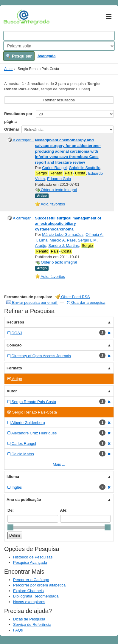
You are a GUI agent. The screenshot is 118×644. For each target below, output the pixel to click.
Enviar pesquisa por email (32, 302)
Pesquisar (19, 56)
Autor (8, 69)
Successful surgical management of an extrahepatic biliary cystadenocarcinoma (68, 224)
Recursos (15, 322)
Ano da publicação (24, 500)
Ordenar (12, 129)
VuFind (13, 17)
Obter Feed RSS (73, 297)
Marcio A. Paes (63, 240)
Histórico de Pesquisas (33, 557)
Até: (64, 510)
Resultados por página (18, 118)
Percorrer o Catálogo (31, 580)
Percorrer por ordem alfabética (39, 585)
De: (11, 510)
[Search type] (59, 46)
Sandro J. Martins (63, 246)
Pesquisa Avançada (30, 562)
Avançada (46, 56)
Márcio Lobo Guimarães (63, 234)
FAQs (18, 630)
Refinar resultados (59, 100)
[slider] (10, 527)
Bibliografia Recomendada (36, 596)
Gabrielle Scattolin (85, 168)
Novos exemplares (29, 602)
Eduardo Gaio (59, 179)
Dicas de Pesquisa (29, 619)
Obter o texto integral (56, 190)
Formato (14, 368)
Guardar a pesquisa (86, 302)
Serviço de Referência (32, 624)
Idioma (13, 477)
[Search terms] (59, 36)
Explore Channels (28, 591)
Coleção (14, 345)
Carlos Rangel (54, 168)
